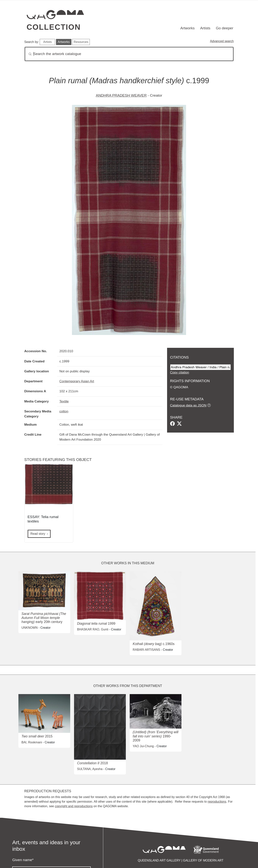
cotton (64, 411)
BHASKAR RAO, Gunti (93, 629)
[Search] (129, 54)
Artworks (188, 28)
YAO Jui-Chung (143, 746)
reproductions (217, 802)
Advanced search (222, 41)
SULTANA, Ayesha (90, 769)
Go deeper (225, 28)
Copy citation (180, 372)
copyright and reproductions (74, 806)
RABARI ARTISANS (146, 650)
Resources (81, 42)
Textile (64, 401)
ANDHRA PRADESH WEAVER (121, 95)
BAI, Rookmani (32, 742)
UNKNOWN (30, 628)
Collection (54, 27)
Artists (205, 28)
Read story (38, 534)
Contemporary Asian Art (77, 381)
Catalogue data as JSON (188, 405)
